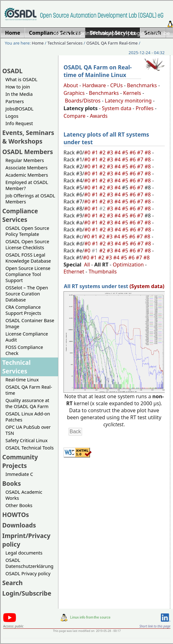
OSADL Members (28, 152)
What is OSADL (21, 79)
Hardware (94, 85)
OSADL (12, 71)
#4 (118, 152)
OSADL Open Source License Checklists (27, 244)
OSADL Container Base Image (30, 323)
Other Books (19, 505)
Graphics (74, 93)
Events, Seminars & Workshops (28, 137)
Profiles (145, 108)
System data (117, 108)
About (71, 85)
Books (11, 483)
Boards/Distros (83, 101)
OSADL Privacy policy (28, 573)
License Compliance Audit (27, 337)
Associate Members (26, 168)
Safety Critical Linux (26, 440)
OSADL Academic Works (24, 495)
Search (12, 583)
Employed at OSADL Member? (27, 185)
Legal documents (24, 553)
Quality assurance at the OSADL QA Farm (27, 403)
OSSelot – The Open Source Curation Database (27, 294)
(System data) (147, 286)
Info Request (19, 123)
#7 (141, 152)
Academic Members (27, 175)
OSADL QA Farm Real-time (112, 43)
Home (61, 33)
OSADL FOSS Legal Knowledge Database (28, 258)
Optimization (128, 265)
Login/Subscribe (150, 33)
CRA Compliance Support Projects (23, 310)
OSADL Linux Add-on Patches (28, 417)
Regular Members (25, 160)
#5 (126, 152)
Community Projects (20, 461)
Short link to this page (155, 626)
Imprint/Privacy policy (100, 33)
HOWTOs (16, 515)
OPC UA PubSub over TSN (28, 430)
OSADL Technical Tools (30, 448)
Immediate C (19, 474)
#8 (148, 152)
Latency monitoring (128, 101)
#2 (103, 152)
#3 (111, 152)
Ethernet (74, 272)
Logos (12, 116)
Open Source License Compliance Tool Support (28, 274)
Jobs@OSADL (19, 109)
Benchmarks (142, 85)
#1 (95, 152)
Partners (15, 101)
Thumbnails (102, 272)
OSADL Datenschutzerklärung (29, 563)
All (87, 265)
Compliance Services (20, 215)
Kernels (132, 93)
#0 (88, 152)
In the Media (19, 94)
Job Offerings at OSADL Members (30, 199)
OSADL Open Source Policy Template (27, 231)
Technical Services (65, 43)
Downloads (19, 525)
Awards (99, 116)
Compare (75, 116)
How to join (18, 87)
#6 (133, 152)
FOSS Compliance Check (24, 350)
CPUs (116, 85)
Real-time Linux (22, 380)
